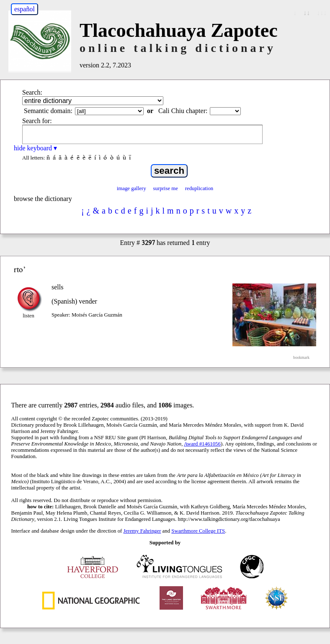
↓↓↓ (322, 13)
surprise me (166, 188)
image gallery (131, 188)
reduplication (199, 188)
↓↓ (307, 13)
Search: (32, 92)
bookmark (301, 357)
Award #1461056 (202, 444)
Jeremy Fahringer (142, 531)
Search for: (37, 121)
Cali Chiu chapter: (183, 111)
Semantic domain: (48, 111)
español (24, 9)
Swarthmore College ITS (198, 531)
